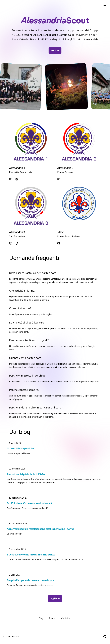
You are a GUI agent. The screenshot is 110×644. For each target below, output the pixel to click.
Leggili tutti (55, 598)
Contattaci (66, 618)
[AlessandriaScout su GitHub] (105, 637)
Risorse (52, 618)
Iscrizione (55, 50)
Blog (41, 618)
